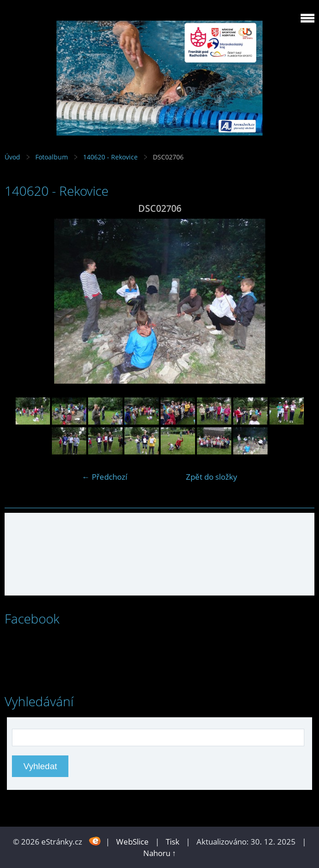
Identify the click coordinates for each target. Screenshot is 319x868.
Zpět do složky (212, 477)
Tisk (173, 842)
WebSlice (132, 842)
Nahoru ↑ (160, 853)
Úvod (12, 157)
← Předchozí (105, 477)
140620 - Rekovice (111, 157)
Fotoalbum (52, 157)
